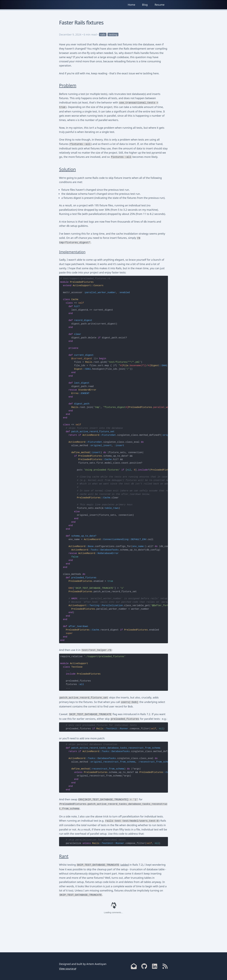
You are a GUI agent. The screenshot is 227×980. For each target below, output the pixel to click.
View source (66, 969)
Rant (64, 856)
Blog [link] (145, 5)
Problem (68, 85)
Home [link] (131, 5)
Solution (67, 169)
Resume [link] (160, 5)
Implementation (72, 252)
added (125, 865)
